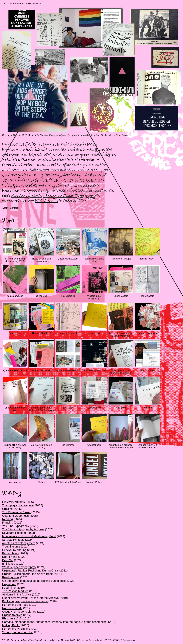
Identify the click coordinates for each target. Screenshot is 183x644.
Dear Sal (8, 560)
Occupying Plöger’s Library (19, 612)
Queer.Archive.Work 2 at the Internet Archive (30, 598)
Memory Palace (94, 482)
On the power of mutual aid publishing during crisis (34, 581)
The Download (147, 370)
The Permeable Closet (16, 512)
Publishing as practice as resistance (25, 601)
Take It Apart (147, 296)
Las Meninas (68, 445)
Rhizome (8, 618)
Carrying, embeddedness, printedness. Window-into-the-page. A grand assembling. (55, 622)
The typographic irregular (18, 505)
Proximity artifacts (13, 502)
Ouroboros (41, 296)
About (5, 208)
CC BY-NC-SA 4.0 (113, 640)
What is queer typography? (94, 297)
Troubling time (11, 547)
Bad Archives (11, 553)
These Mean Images (121, 259)
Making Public (11, 625)
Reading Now (11, 577)
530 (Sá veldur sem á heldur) (41, 446)
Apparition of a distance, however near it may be (121, 446)
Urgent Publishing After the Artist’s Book (27, 574)
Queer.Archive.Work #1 (68, 370)
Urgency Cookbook (147, 333)
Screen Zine (15, 333)
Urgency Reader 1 (68, 333)
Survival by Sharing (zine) (94, 260)
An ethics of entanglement (19, 543)
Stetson (41, 482)
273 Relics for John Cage (68, 482)
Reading (8, 519)
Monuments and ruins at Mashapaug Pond (29, 536)
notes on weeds (15, 296)
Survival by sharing (14, 550)
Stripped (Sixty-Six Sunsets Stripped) (147, 446)
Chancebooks (94, 445)
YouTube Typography (16, 526)
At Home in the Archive (17, 594)
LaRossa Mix (94, 408)
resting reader (147, 259)
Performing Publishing (16, 629)
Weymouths (15, 482)
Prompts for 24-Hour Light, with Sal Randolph (42, 409)
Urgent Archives (12, 615)
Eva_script (68, 408)
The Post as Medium (15, 591)
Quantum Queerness (15, 516)
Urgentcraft (94, 333)
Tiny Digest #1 (68, 296)
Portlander (147, 408)
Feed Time (9, 588)
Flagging (8, 523)
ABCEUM (121, 408)
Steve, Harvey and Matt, (94, 370)
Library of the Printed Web (15, 409)
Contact (14, 208)
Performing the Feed (15, 605)
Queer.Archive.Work (68, 259)
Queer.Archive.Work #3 (15, 370)
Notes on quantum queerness (42, 260)
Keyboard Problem (14, 533)
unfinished (9, 564)
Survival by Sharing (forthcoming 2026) (15, 260)
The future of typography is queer (23, 529)
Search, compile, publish (18, 632)
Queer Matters (121, 296)
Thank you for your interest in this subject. (121, 372)
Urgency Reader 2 (41, 333)
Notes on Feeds (12, 608)
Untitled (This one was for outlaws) (15, 446)
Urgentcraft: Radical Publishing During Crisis (30, 570)
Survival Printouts (13, 540)
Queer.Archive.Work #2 (41, 370)
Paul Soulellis (13, 145)
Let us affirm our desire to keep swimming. (121, 334)
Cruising (7, 509)
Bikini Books (46, 201)
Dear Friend (10, 557)
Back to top (129, 640)
